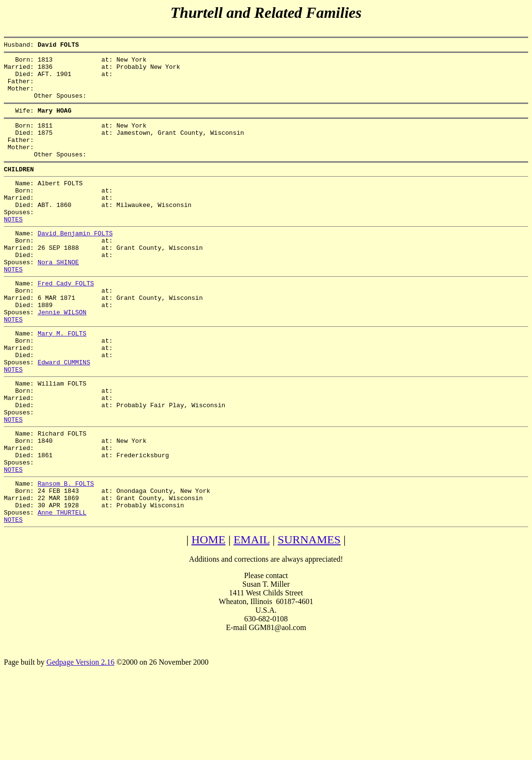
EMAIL (251, 620)
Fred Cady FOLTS (66, 322)
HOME (209, 620)
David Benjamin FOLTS (75, 263)
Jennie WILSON (62, 357)
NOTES (13, 248)
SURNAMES (309, 620)
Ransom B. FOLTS (66, 557)
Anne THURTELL (62, 592)
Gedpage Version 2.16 (80, 743)
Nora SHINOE (58, 298)
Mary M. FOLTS (62, 381)
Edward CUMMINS (64, 415)
